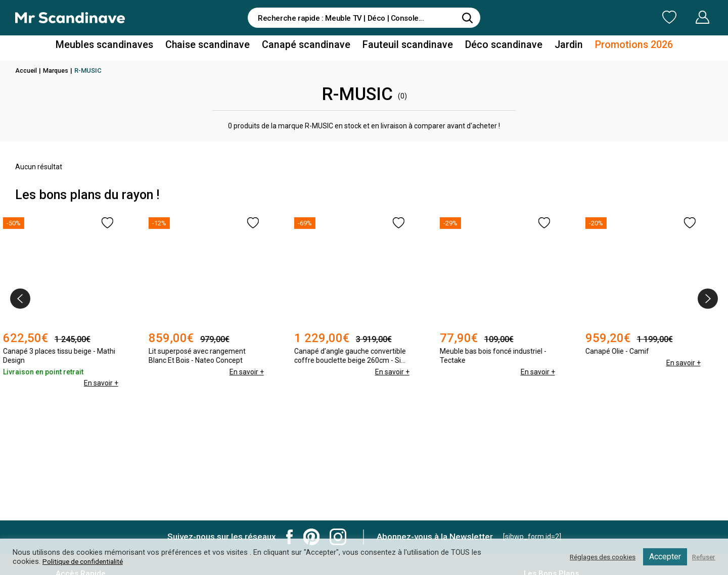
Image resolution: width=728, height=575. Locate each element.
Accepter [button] (662, 557)
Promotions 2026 (611, 47)
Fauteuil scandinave (403, 47)
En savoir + (113, 372)
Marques (58, 70)
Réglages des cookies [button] (596, 557)
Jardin (550, 47)
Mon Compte (683, 17)
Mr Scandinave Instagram (338, 537)
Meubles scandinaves (126, 47)
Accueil (27, 70)
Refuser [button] (702, 557)
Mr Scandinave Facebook (290, 537)
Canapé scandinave (310, 47)
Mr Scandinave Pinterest (311, 537)
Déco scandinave (490, 47)
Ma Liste (616, 17)
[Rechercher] (468, 18)
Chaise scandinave (220, 47)
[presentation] (20, 299)
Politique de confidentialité (86, 561)
